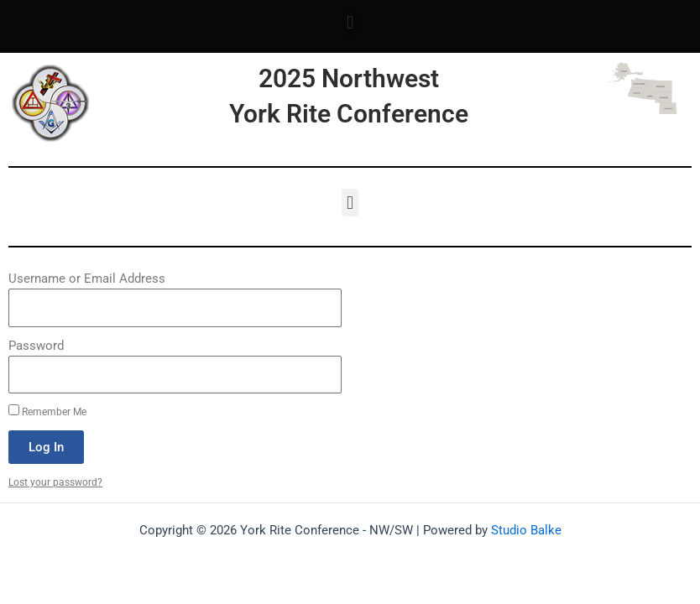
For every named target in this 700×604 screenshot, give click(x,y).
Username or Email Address (87, 279)
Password (36, 346)
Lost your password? (55, 482)
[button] (350, 22)
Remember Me (47, 411)
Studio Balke (526, 530)
